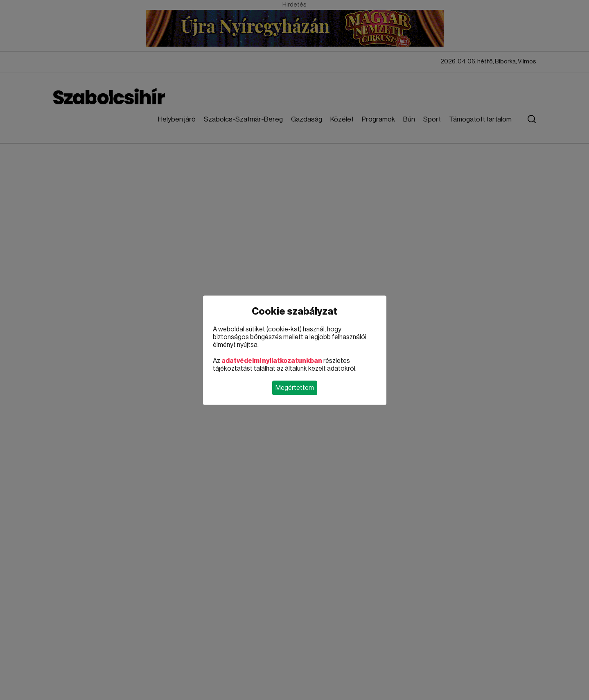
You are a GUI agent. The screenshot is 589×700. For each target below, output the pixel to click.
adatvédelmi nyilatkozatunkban (272, 360)
